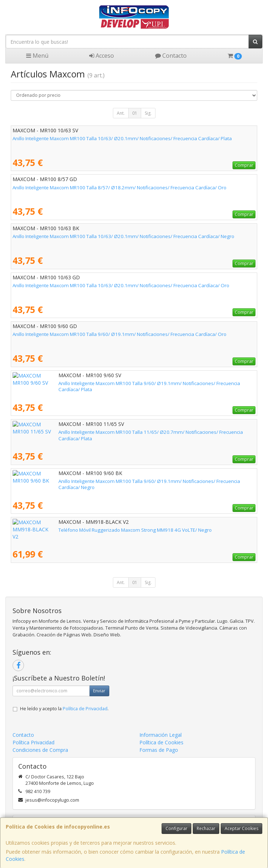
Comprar (244, 165)
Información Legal (161, 735)
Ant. (121, 113)
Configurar (176, 828)
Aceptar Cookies (241, 828)
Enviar (99, 691)
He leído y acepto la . (64, 709)
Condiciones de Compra (40, 750)
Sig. (148, 113)
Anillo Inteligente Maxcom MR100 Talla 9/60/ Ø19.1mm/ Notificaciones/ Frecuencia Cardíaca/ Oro (119, 334)
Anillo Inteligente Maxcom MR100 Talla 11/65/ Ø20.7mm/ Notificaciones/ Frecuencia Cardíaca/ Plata (122, 432)
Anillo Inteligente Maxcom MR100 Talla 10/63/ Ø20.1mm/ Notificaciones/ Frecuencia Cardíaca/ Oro (121, 285)
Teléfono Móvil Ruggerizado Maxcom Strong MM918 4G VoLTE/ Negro (89, 530)
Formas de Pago (159, 750)
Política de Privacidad (85, 709)
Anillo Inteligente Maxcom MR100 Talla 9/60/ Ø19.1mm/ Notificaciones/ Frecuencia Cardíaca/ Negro (122, 481)
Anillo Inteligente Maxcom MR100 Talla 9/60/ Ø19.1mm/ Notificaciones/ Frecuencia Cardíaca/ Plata (121, 383)
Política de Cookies (161, 742)
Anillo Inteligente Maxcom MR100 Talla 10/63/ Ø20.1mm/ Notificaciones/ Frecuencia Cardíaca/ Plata (122, 138)
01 (135, 113)
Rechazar (206, 828)
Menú (37, 56)
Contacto (171, 56)
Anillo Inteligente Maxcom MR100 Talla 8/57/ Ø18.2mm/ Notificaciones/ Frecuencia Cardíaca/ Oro (119, 188)
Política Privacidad (33, 742)
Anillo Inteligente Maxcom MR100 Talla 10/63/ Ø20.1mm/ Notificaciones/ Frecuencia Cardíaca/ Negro (123, 236)
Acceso (102, 56)
